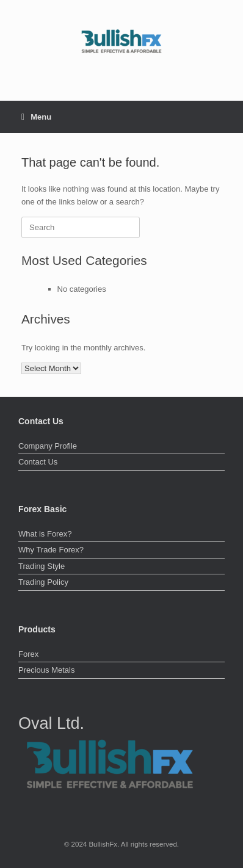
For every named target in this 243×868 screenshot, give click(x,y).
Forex (28, 654)
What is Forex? (45, 534)
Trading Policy (43, 582)
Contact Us (38, 462)
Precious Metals (46, 670)
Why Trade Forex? (51, 550)
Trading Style (42, 566)
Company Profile (48, 446)
